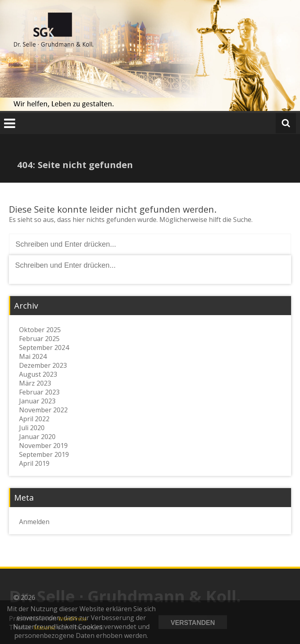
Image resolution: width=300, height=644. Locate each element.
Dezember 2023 (43, 365)
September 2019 (44, 454)
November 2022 (43, 410)
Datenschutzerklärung (261, 622)
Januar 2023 (37, 401)
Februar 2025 (39, 339)
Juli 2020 (32, 428)
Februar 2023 (39, 392)
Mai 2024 (33, 356)
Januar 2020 (37, 437)
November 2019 (43, 446)
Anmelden (34, 522)
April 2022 (34, 419)
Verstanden (193, 623)
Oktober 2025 (40, 330)
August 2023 (38, 374)
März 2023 (35, 383)
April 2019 (34, 463)
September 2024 (44, 348)
